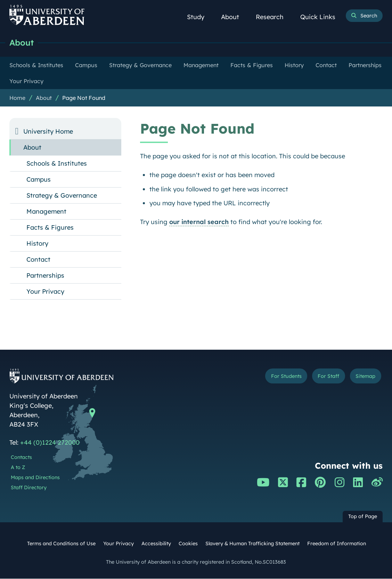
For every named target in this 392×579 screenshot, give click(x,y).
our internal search (199, 222)
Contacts (21, 458)
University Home (48, 132)
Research (273, 17)
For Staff (323, 377)
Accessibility (156, 544)
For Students (276, 377)
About (234, 17)
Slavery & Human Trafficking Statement (252, 544)
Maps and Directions (35, 478)
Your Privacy (45, 292)
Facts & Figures (50, 228)
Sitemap (364, 377)
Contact (38, 260)
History (37, 244)
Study (199, 17)
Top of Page (363, 517)
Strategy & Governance (62, 196)
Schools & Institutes (57, 164)
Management (46, 212)
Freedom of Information (337, 544)
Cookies (188, 544)
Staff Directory (29, 488)
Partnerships (45, 276)
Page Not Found (84, 98)
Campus (39, 180)
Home (17, 98)
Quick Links (322, 17)
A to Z (18, 468)
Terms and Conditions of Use (61, 544)
